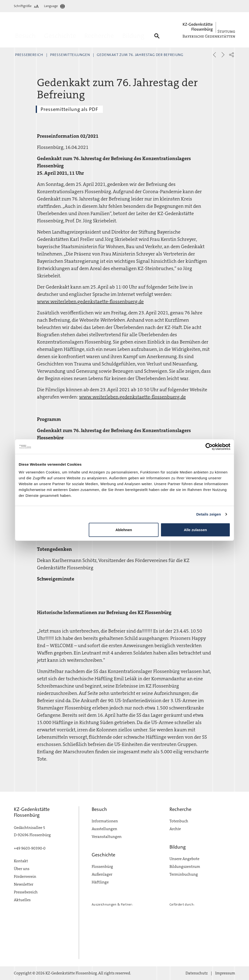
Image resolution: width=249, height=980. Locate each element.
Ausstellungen (104, 829)
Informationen (105, 821)
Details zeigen (209, 514)
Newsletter (24, 884)
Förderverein (25, 876)
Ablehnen (124, 530)
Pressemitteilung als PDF (69, 109)
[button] (231, 55)
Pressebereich (29, 55)
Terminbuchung (184, 874)
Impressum (225, 973)
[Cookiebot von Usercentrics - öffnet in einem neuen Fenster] (209, 447)
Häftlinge (100, 882)
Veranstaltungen (107, 837)
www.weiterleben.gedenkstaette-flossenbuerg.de (90, 301)
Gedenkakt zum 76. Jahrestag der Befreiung (140, 55)
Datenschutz (197, 973)
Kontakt (21, 861)
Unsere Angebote (184, 859)
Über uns (22, 869)
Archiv (175, 829)
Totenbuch (179, 821)
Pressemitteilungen (70, 55)
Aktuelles (22, 900)
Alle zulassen (195, 530)
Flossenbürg (102, 867)
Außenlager (102, 874)
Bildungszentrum (185, 867)
